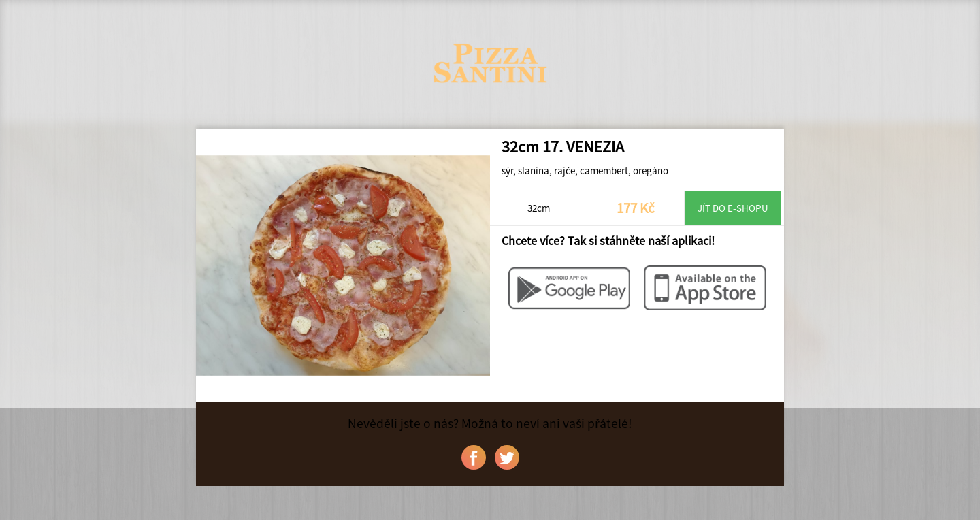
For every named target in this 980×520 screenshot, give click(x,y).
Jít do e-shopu (733, 208)
